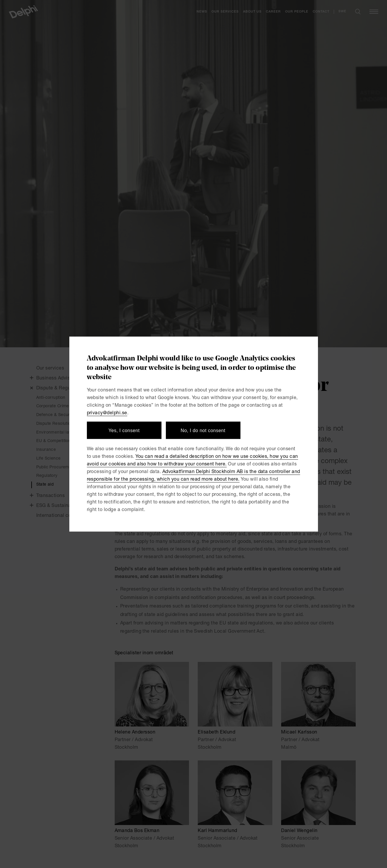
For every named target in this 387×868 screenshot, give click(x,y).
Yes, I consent (124, 430)
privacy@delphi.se (107, 413)
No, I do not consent (203, 430)
